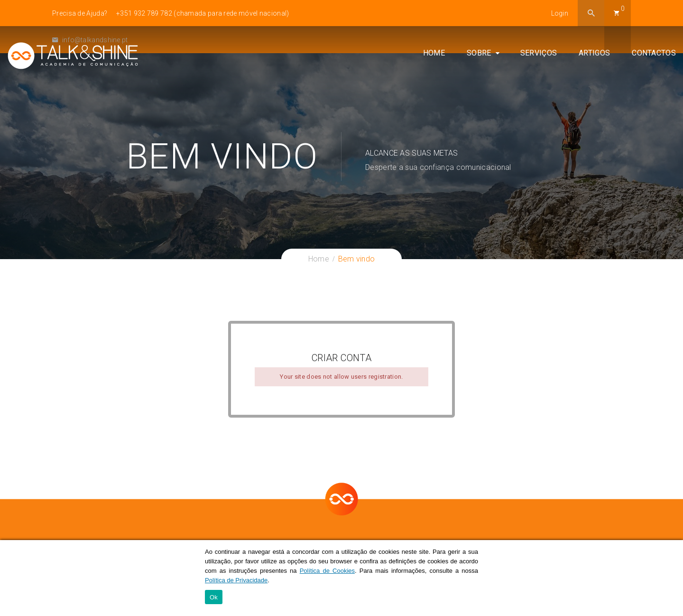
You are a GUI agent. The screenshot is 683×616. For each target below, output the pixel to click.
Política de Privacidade (236, 580)
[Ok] (671, 578)
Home (434, 53)
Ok (214, 597)
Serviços (539, 53)
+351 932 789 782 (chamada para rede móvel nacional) (203, 13)
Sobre (479, 53)
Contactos (654, 53)
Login (560, 13)
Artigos (594, 53)
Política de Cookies (327, 571)
